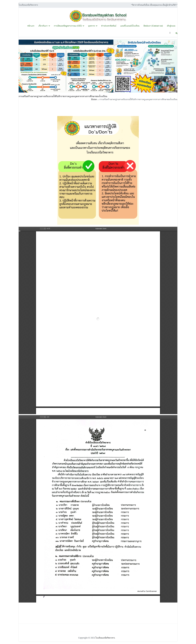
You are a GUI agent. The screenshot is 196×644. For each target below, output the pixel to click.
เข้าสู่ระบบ (171, 26)
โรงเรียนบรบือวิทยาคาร (105, 638)
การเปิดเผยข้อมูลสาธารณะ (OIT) (68, 26)
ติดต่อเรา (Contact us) (153, 26)
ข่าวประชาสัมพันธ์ (109, 26)
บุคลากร (92, 26)
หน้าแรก (31, 26)
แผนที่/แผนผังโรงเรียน (130, 26)
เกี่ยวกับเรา (43, 26)
